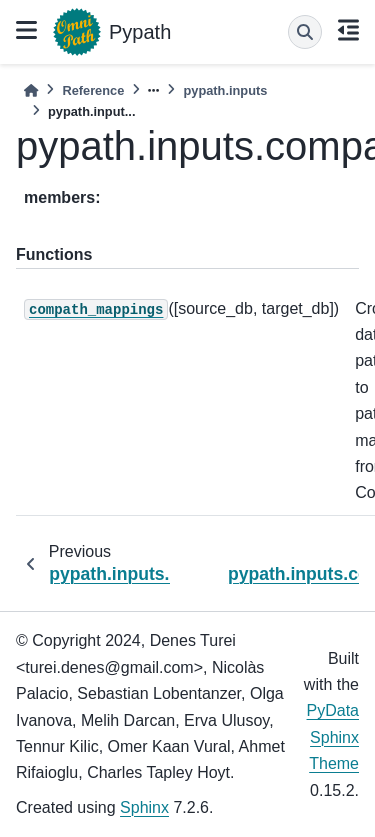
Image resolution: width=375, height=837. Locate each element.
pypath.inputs (225, 90)
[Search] (305, 32)
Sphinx (144, 807)
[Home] (31, 90)
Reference (93, 90)
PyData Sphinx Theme (333, 737)
